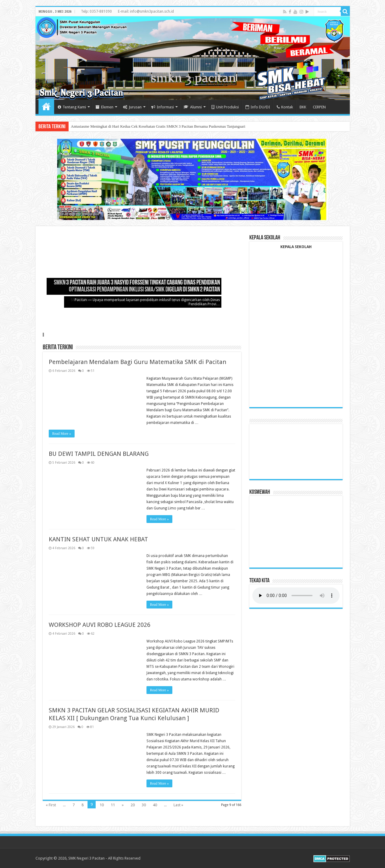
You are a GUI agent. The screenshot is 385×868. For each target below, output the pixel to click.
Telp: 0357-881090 (96, 11)
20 (133, 805)
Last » (178, 805)
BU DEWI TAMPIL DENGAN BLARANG (99, 454)
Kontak (285, 107)
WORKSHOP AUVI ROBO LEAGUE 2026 (100, 625)
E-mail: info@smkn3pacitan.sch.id (146, 11)
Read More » (62, 434)
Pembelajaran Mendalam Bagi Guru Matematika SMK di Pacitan (137, 362)
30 (144, 805)
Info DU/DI (258, 107)
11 (113, 805)
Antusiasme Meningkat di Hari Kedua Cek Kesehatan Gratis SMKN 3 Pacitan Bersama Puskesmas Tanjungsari (158, 126)
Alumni (193, 107)
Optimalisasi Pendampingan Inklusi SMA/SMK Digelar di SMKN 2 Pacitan (144, 290)
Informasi (163, 107)
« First (51, 805)
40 (155, 805)
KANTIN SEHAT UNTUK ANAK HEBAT (98, 539)
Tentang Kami (72, 107)
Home (46, 106)
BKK (303, 107)
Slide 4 (44, 335)
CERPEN (319, 107)
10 (102, 805)
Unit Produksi (225, 107)
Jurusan (132, 107)
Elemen (105, 107)
